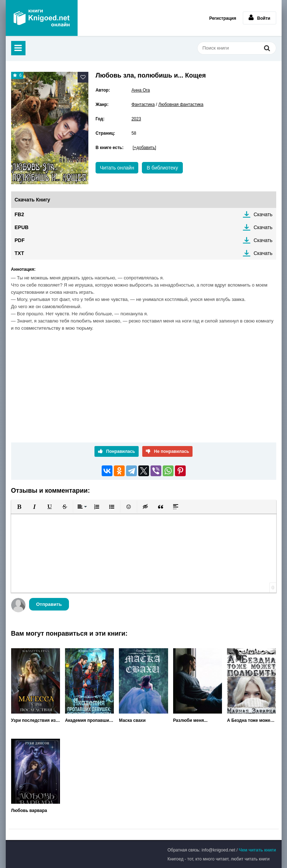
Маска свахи (132, 720)
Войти (260, 18)
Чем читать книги (258, 850)
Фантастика (143, 105)
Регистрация (223, 18)
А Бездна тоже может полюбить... (251, 720)
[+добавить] (144, 148)
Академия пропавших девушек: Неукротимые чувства (89, 720)
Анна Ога (141, 90)
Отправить (49, 604)
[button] (19, 507)
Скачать (263, 214)
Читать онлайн (117, 168)
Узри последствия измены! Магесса (36, 720)
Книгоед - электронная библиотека (42, 18)
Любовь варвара (29, 811)
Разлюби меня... (190, 720)
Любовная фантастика (181, 105)
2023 (136, 119)
